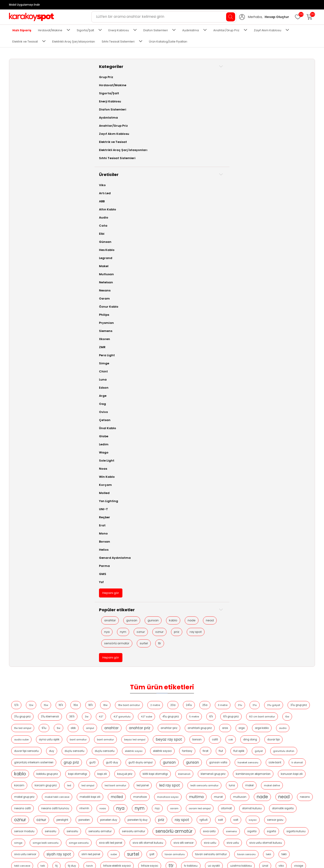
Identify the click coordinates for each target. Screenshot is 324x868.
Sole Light (21, 461)
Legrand (20, 258)
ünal (279, 288)
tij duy (86, 288)
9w (263, 104)
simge (155, 253)
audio (260, 116)
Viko (17, 185)
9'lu (249, 104)
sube (300, 265)
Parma (19, 566)
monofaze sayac (262, 196)
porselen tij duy (141, 230)
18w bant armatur (197, 81)
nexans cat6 (197, 207)
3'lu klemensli (197, 93)
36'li (219, 93)
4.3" (248, 93)
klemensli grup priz (198, 173)
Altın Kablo (22, 209)
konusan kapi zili (276, 173)
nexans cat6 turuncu (229, 207)
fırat (296, 139)
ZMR (17, 347)
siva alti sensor (92, 265)
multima (291, 196)
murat (87, 207)
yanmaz (194, 299)
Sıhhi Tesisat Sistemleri (118, 42)
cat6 (258, 127)
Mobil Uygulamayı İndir (24, 5)
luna (279, 185)
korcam (303, 173)
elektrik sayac (224, 139)
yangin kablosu (168, 299)
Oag (17, 404)
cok (274, 127)
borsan (240, 127)
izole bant (194, 162)
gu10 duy (266, 150)
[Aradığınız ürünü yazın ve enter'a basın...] (164, 17)
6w (207, 104)
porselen (88, 230)
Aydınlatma (191, 30)
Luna (18, 380)
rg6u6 (207, 230)
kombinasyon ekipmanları (238, 173)
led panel (190, 185)
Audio (18, 218)
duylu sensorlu (165, 139)
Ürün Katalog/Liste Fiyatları (168, 42)
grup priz (225, 150)
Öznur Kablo (23, 307)
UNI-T (18, 509)
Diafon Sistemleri (156, 30)
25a (273, 81)
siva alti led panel (247, 253)
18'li (158, 81)
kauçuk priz (109, 173)
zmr (292, 299)
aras (203, 116)
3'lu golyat (118, 93)
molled (211, 196)
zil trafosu (235, 299)
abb (278, 104)
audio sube (282, 116)
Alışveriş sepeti (222, 832)
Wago (18, 452)
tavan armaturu (130, 276)
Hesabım (218, 812)
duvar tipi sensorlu (117, 139)
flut (84, 150)
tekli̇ (239, 276)
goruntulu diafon (147, 150)
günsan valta (137, 162)
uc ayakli (228, 288)
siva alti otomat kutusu (284, 253)
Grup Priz (21, 77)
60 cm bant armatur (182, 104)
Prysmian (21, 323)
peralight (299, 219)
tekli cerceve (260, 276)
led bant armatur (163, 185)
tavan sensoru (201, 276)
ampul (295, 104)
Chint (18, 371)
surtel (23, 701)
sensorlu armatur (168, 242)
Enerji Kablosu (119, 30)
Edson (18, 388)
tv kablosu (205, 288)
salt (224, 230)
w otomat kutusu (136, 299)
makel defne (90, 196)
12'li (84, 81)
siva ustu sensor (212, 265)
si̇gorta (106, 253)
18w (173, 81)
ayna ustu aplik (92, 127)
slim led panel (278, 265)
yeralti (214, 299)
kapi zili (87, 173)
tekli (224, 276)
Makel (18, 266)
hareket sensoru (167, 162)
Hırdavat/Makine (50, 30)
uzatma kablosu (255, 288)
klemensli (169, 173)
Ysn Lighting (23, 501)
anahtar (25, 620)
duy (142, 139)
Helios (18, 550)
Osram (19, 299)
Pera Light (22, 355)
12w (99, 81)
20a (241, 81)
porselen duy (112, 230)
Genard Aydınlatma (30, 558)
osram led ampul (147, 219)
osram (122, 219)
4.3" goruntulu (269, 93)
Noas (18, 469)
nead (41, 643)
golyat (122, 150)
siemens (299, 242)
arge (219, 116)
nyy (105, 219)
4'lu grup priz (90, 104)
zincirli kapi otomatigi (265, 299)
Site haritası (21, 812)
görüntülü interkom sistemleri (188, 150)
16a (144, 81)
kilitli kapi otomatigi (140, 173)
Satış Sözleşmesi (25, 832)
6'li (131, 104)
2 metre (223, 81)
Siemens (20, 331)
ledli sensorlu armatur (252, 185)
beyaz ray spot (212, 127)
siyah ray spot (246, 265)
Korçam (20, 485)
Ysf (16, 582)
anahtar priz (117, 116)
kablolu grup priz (265, 162)
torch (104, 288)
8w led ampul (228, 104)
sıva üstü (277, 242)
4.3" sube (294, 93)
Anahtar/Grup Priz (226, 30)
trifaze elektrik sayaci (131, 288)
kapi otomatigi (296, 162)
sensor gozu (279, 230)
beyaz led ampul (178, 127)
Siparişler (218, 819)
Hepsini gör (25, 593)
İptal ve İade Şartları (27, 846)
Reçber (19, 517)
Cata (18, 226)
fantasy (278, 139)
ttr (39, 701)
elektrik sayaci (253, 139)
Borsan (19, 542)
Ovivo (18, 412)
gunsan (46, 620)
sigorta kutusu (131, 253)
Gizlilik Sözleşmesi (26, 839)
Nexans (19, 290)
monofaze (234, 196)
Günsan (20, 242)
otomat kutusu (199, 219)
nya (22, 655)
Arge (17, 396)
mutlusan (108, 207)
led (117, 185)
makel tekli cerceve (151, 196)
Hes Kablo (21, 250)
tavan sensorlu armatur (166, 276)
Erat (17, 525)
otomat (174, 219)
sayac (256, 230)
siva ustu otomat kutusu (174, 265)
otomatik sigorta (230, 219)
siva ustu (119, 265)
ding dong (293, 127)
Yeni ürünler (74, 812)
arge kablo (240, 116)
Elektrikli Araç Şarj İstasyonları (74, 42)
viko (295, 288)
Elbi (16, 234)
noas (277, 207)
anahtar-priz (147, 116)
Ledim (18, 444)
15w (114, 81)
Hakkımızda (21, 819)
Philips (19, 315)
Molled (19, 493)
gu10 (246, 150)
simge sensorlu (215, 253)
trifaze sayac (164, 288)
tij (294, 276)
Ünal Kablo (22, 428)
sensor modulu (92, 242)
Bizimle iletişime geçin (28, 853)
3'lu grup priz (143, 93)
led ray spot (217, 184)
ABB (17, 201)
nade (23, 643)
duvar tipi (88, 139)
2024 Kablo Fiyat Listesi (82, 826)
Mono (18, 533)
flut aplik (102, 150)
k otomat (216, 162)
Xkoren (19, 339)
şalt (107, 276)
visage (87, 299)
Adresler (218, 826)
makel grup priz (119, 196)
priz (40, 666)
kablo (44, 632)
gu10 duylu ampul (294, 150)
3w (234, 93)
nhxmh (258, 207)
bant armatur (121, 127)
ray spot (25, 678)
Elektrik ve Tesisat (25, 42)
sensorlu (118, 242)
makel (297, 185)
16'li (129, 81)
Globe (18, 436)
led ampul (135, 185)
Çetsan (19, 420)
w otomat (108, 299)
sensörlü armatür (31, 689)
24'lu (257, 81)
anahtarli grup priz (177, 116)
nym (38, 655)
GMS (17, 574)
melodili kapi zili (184, 196)
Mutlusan (21, 274)
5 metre (114, 104)
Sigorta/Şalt (85, 30)
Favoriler (218, 839)
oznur (55, 655)
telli (281, 276)
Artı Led (20, 193)
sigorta (87, 253)
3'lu (84, 93)
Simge (19, 363)
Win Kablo (22, 477)
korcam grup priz (93, 185)
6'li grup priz (151, 104)
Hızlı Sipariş (22, 30)
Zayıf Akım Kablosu (268, 30)
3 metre (291, 81)
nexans (173, 207)
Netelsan (21, 282)
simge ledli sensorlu (182, 253)
